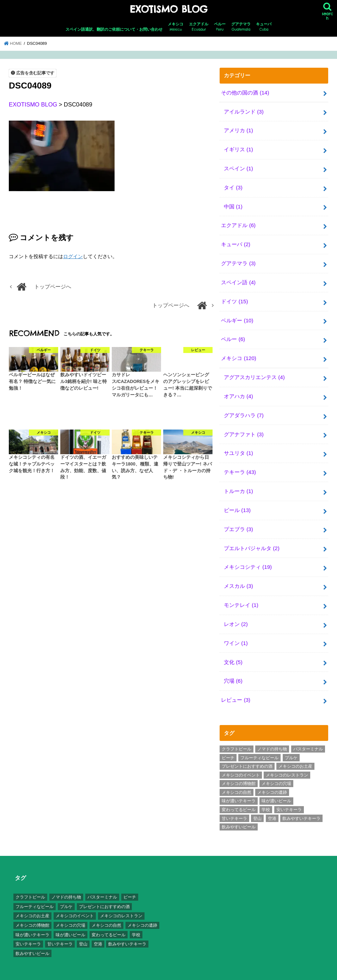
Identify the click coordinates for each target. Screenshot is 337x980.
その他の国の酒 (245, 92)
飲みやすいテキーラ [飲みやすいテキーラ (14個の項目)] (301, 807)
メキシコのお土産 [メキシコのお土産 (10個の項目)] (295, 755)
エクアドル (199, 27)
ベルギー (237, 316)
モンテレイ (241, 596)
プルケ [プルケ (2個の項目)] (291, 746)
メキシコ (176, 27)
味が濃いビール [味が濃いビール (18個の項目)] (276, 790)
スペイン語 (238, 279)
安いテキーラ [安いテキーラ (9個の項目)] (289, 798)
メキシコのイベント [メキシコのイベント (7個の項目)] (241, 763)
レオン (236, 614)
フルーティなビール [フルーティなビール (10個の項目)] (259, 746)
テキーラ (240, 465)
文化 (233, 652)
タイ (233, 185)
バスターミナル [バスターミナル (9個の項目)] (308, 738)
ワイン (236, 633)
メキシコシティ (248, 558)
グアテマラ (241, 27)
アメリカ (238, 129)
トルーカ (238, 484)
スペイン (238, 167)
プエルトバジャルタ (252, 540)
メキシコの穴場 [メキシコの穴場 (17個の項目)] (276, 772)
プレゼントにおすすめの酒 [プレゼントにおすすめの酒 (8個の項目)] (247, 755)
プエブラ (238, 521)
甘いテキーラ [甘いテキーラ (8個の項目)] (234, 807)
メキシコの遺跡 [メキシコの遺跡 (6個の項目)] (272, 781)
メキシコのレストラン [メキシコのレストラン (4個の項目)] (287, 763)
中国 (233, 204)
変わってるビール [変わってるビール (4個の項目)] (239, 798)
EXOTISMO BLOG (168, 9)
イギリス (238, 148)
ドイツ (234, 297)
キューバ (264, 27)
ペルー (220, 27)
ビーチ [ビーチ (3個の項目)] (228, 746)
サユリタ (238, 446)
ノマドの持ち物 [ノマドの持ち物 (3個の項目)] (272, 738)
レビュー (235, 689)
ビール (237, 503)
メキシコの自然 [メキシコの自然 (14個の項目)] (237, 781)
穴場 (233, 670)
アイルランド (244, 111)
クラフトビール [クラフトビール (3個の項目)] (237, 738)
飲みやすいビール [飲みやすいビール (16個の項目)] (239, 816)
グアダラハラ (244, 409)
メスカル (238, 577)
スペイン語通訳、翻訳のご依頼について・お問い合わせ (114, 29)
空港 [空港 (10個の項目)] (272, 807)
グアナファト (244, 428)
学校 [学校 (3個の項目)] (266, 798)
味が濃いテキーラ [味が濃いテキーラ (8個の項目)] (239, 790)
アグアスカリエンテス (254, 372)
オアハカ (238, 390)
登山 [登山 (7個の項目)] (257, 807)
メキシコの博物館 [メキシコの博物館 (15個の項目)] (239, 772)
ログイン (73, 256)
